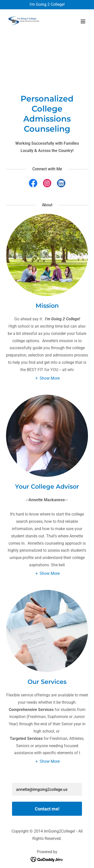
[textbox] (47, 789)
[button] (83, 21)
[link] (25, 21)
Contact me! (47, 809)
